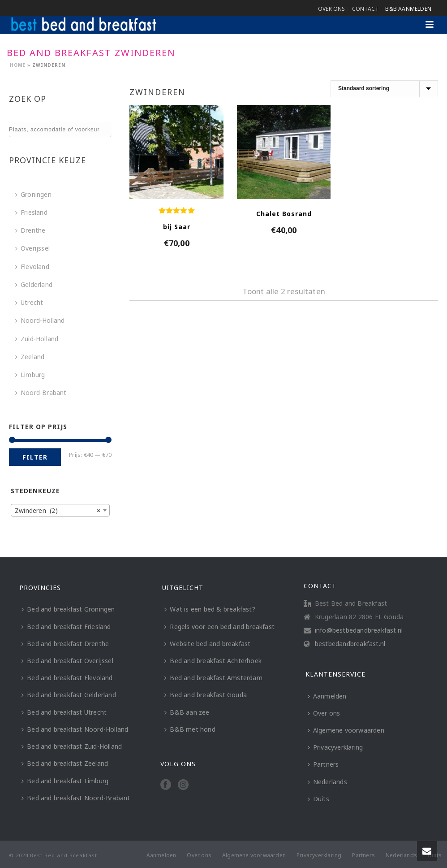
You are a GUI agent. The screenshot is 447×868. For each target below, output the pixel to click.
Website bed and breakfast (207, 644)
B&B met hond (190, 729)
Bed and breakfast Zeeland (65, 763)
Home (18, 65)
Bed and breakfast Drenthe (65, 644)
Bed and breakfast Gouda (206, 695)
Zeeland (30, 357)
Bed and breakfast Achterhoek (213, 661)
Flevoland (32, 267)
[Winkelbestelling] (384, 89)
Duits (318, 799)
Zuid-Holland (37, 339)
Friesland (31, 212)
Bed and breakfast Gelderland (69, 695)
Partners (323, 764)
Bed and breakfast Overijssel (67, 661)
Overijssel (32, 248)
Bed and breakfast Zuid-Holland (72, 746)
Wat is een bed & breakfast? (210, 609)
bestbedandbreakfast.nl (350, 644)
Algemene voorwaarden (346, 730)
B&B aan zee (187, 712)
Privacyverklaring (335, 747)
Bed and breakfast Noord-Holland (75, 729)
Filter (35, 457)
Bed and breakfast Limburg (65, 781)
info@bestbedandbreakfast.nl (359, 630)
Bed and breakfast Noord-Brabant (76, 798)
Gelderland (34, 284)
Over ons (324, 713)
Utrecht (29, 302)
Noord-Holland (40, 320)
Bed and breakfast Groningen (68, 609)
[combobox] (60, 510)
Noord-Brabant (41, 393)
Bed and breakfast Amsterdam (213, 678)
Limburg (30, 375)
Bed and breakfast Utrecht (64, 712)
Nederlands (327, 782)
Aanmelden (327, 696)
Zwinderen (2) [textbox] (58, 511)
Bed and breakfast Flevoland (67, 678)
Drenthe (30, 230)
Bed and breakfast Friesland (66, 627)
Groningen (33, 194)
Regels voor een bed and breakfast (219, 627)
